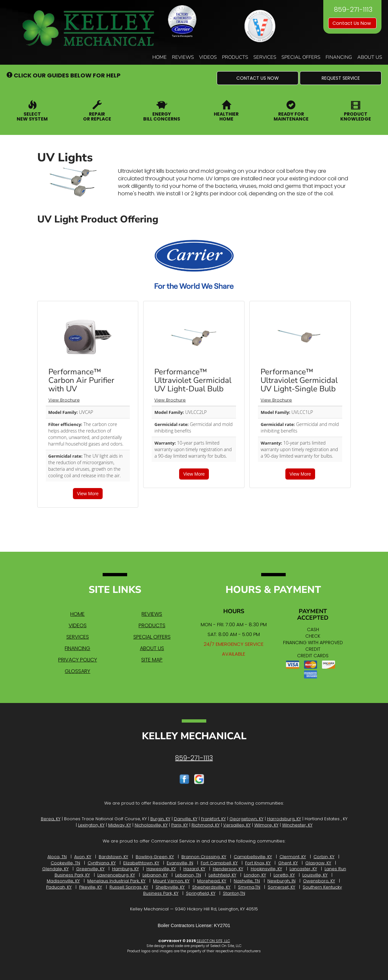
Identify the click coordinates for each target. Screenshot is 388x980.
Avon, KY (83, 857)
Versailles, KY (237, 825)
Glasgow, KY (318, 863)
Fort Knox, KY (258, 863)
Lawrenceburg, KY (116, 875)
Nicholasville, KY (151, 825)
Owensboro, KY (319, 881)
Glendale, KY (55, 869)
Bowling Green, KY (155, 857)
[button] (258, 78)
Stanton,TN (234, 893)
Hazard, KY (194, 869)
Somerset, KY (281, 887)
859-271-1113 (194, 758)
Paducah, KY (59, 887)
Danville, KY (186, 819)
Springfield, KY (201, 893)
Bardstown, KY (113, 857)
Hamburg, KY (126, 869)
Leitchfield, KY (222, 875)
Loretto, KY (284, 875)
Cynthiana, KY (102, 863)
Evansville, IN (180, 863)
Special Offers (301, 57)
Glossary (77, 671)
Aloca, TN (57, 857)
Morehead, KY (212, 881)
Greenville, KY (90, 869)
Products (235, 57)
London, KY (255, 875)
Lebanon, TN (188, 875)
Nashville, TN (247, 881)
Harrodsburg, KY (284, 819)
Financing (339, 57)
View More (88, 494)
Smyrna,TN (249, 887)
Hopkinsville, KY (266, 869)
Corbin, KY (324, 857)
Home (160, 57)
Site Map (152, 660)
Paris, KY (180, 825)
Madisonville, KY (63, 881)
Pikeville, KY (91, 887)
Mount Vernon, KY (171, 881)
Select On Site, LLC (213, 941)
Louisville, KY (315, 875)
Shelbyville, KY (170, 887)
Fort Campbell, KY (219, 863)
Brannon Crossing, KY (204, 857)
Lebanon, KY (155, 875)
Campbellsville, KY (253, 857)
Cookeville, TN (65, 863)
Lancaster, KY (303, 869)
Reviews (183, 57)
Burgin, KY (160, 819)
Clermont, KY (293, 857)
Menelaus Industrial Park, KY (116, 881)
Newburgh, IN (281, 881)
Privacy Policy (78, 660)
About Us (370, 57)
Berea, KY (51, 819)
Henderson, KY (228, 869)
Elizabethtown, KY (141, 863)
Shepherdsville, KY (211, 887)
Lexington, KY (91, 825)
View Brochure (64, 400)
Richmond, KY (206, 825)
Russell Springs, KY (129, 887)
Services (265, 57)
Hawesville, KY (161, 869)
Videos (208, 57)
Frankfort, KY (213, 819)
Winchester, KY (297, 825)
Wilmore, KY (266, 825)
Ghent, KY (288, 863)
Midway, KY (120, 825)
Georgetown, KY (246, 819)
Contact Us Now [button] (352, 23)
